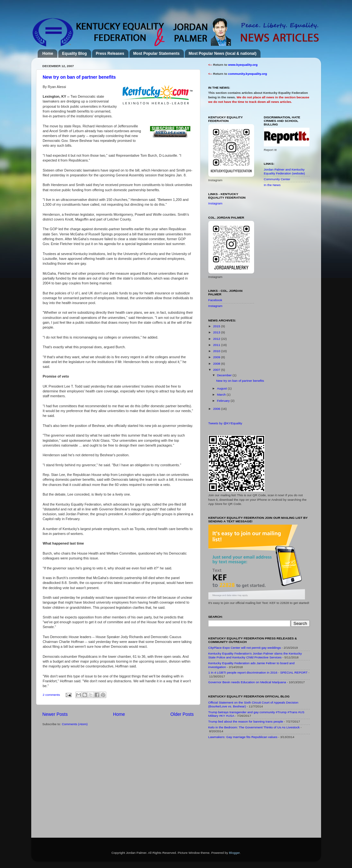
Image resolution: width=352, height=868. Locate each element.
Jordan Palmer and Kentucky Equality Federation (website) (284, 171)
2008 (217, 364)
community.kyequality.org (247, 74)
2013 (217, 332)
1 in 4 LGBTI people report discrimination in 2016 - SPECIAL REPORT (258, 672)
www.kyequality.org (243, 65)
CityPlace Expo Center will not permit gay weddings (245, 648)
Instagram (215, 203)
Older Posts (182, 714)
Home (48, 54)
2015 (217, 326)
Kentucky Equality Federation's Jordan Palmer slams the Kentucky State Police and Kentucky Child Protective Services (255, 655)
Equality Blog (75, 54)
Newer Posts (55, 714)
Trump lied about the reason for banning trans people (246, 721)
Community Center (277, 179)
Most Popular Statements (157, 54)
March (222, 395)
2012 (217, 339)
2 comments (52, 695)
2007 (217, 370)
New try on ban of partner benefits (79, 77)
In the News (272, 185)
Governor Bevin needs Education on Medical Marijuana (247, 682)
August (223, 388)
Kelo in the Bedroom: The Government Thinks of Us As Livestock (254, 727)
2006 (217, 409)
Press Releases (110, 54)
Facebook (215, 300)
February (224, 401)
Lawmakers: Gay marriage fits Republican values (243, 737)
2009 (217, 357)
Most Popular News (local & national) (223, 54)
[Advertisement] (257, 790)
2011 (217, 345)
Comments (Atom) (75, 724)
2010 (217, 351)
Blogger (234, 853)
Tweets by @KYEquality (225, 423)
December (225, 375)
